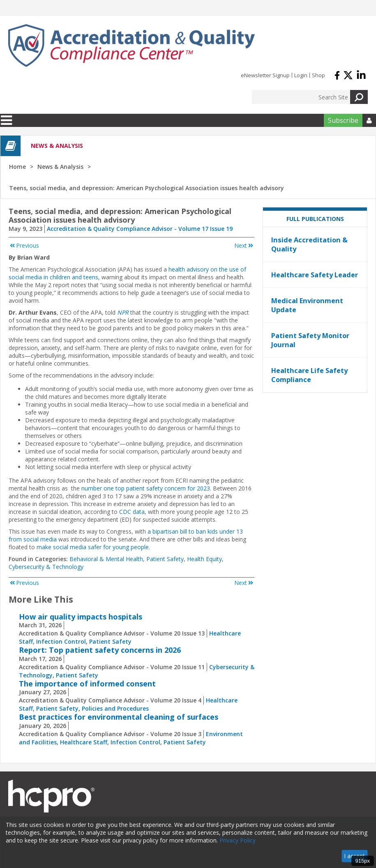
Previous (24, 245)
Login (301, 75)
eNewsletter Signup (265, 75)
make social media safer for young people (93, 547)
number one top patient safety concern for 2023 (146, 488)
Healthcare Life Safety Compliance (309, 375)
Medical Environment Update (307, 305)
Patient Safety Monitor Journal (310, 340)
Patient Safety (165, 559)
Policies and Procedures (115, 708)
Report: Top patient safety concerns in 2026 (100, 650)
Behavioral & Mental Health (106, 559)
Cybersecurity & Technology (46, 567)
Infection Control (61, 641)
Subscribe (343, 120)
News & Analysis (60, 167)
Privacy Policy (238, 840)
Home (17, 167)
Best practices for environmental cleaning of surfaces (119, 717)
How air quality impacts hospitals (81, 617)
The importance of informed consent (87, 684)
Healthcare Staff (84, 742)
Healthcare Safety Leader (315, 275)
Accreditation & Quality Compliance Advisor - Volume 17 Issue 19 (140, 229)
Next (244, 245)
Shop (318, 75)
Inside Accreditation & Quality (309, 244)
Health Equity (204, 559)
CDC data (132, 512)
